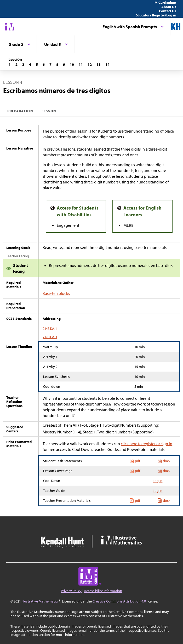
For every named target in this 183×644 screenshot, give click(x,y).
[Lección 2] (16, 64)
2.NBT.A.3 (50, 337)
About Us (169, 7)
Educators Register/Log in (156, 15)
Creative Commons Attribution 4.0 (119, 601)
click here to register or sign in (147, 444)
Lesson (49, 111)
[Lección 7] (50, 64)
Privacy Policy (71, 591)
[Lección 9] (64, 64)
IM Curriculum (165, 3)
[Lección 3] (23, 64)
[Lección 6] (44, 64)
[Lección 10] (72, 64)
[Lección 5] (37, 64)
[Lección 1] (10, 64)
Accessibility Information (103, 591)
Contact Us (168, 11)
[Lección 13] (99, 64)
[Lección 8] (57, 64)
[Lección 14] (107, 64)
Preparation (20, 111)
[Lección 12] (90, 64)
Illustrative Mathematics (40, 601)
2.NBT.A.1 (50, 329)
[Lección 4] (30, 64)
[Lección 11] (81, 64)
